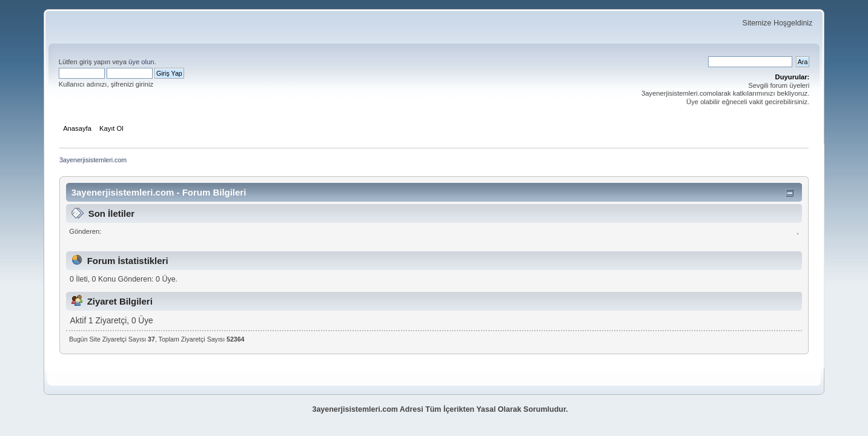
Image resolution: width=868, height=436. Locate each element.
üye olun (141, 62)
